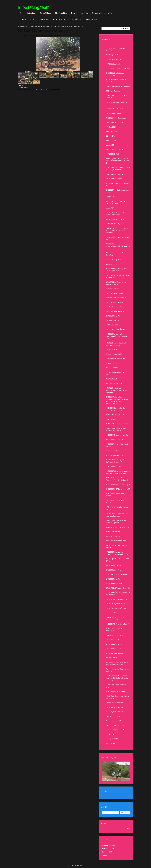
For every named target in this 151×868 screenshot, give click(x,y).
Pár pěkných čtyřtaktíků (114, 707)
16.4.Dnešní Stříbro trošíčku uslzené (116, 686)
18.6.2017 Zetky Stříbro (114, 640)
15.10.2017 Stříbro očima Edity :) (117, 624)
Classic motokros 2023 (114, 354)
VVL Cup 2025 (111, 127)
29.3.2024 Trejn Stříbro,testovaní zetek (117, 191)
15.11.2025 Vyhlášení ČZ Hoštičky (118, 86)
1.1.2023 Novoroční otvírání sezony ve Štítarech (116, 344)
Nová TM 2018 (111, 613)
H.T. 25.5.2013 (111, 734)
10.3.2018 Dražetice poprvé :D (117, 599)
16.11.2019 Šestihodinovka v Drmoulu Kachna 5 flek (116, 409)
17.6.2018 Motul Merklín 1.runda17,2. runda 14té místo (117, 553)
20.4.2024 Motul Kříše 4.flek (116, 174)
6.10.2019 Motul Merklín (115, 440)
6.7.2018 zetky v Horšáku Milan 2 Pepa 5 (118, 546)
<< (104, 829)
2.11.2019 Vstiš (111, 419)
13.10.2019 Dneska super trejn (117, 435)
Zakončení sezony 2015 (114, 721)
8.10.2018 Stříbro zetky (114, 536)
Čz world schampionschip (102, 13)
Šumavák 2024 (111, 197)
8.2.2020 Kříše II (112, 379)
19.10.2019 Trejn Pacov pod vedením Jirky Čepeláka (116, 429)
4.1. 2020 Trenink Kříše (114, 383)
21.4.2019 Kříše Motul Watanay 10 (118, 485)
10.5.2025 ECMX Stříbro (114, 122)
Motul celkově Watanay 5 (115, 219)
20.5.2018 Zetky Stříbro (114, 570)
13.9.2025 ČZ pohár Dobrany (116, 109)
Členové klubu (45, 13)
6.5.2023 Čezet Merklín (114, 307)
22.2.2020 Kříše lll (112, 368)
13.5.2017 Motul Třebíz (114, 649)
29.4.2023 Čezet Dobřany (115, 311)
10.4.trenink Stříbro (113, 325)
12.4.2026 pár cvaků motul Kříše (117, 68)
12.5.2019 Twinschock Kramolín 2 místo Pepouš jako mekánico (118, 472)
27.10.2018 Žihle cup (113, 532)
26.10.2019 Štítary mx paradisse (39, 26)
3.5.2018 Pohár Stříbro (114, 565)
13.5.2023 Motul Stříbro (114, 302)
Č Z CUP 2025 (111, 136)
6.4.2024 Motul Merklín (114, 179)
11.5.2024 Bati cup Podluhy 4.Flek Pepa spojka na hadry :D (118, 169)
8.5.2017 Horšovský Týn (114, 653)
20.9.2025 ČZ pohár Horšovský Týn (117, 103)
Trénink (74, 13)
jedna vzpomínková (113, 451)
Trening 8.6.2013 (112, 739)
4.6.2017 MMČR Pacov (114, 644)
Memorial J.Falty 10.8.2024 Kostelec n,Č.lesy (115, 202)
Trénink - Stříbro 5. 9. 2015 (115, 730)
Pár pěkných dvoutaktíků (115, 712)
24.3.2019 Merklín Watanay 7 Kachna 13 (116, 495)
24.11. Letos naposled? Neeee (116, 415)
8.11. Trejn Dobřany (113, 91)
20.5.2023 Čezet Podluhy (115, 293)
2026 (119, 829)
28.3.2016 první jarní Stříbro (116, 692)
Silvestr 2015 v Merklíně (114, 703)
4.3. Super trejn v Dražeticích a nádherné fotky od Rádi (117, 664)
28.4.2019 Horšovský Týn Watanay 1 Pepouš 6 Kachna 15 (117, 479)
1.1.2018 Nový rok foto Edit (116, 604)
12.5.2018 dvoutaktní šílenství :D (117, 574)
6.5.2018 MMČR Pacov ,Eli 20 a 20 (118, 588)
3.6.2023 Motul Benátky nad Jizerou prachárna (116, 283)
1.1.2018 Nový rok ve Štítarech (117, 608)
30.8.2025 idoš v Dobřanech (116, 118)
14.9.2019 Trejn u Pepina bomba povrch (117, 445)
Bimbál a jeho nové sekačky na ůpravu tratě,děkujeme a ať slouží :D (118, 161)
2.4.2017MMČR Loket (113, 658)
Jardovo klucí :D (111, 363)
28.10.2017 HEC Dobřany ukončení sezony (115, 618)
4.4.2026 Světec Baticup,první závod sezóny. (116, 74)
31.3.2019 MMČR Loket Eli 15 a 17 (118, 489)
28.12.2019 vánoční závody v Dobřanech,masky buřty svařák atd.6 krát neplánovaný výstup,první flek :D (117, 400)
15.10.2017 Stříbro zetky (115, 635)
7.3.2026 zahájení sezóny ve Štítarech (116, 81)
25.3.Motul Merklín (113, 320)
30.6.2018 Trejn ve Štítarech (116, 541)
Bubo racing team (34, 7)
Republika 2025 (111, 131)
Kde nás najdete (61, 13)
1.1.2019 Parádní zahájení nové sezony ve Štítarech (117, 515)
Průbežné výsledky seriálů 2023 (117, 298)
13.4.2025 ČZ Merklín (28, 19)
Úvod (22, 13)
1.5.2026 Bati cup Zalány (115, 59)
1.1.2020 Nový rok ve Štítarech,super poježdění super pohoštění (117, 390)
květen (113, 829)
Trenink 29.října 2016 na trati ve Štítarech (117, 670)
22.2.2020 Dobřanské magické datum (117, 373)
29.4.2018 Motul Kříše (114, 579)
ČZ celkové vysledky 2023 (115, 224)
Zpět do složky (23, 87)
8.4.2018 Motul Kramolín (115, 584)
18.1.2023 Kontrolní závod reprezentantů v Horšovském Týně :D (116, 336)
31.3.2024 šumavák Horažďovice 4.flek (117, 184)
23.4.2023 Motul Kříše (114, 316)
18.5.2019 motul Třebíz (114, 467)
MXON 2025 (44, 19)
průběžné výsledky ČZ (114, 289)
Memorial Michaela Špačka (115, 329)
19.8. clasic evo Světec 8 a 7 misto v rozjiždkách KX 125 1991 (118, 276)
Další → (20, 85)
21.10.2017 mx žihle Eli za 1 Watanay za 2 (116, 630)
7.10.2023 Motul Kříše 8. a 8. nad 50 (117, 238)
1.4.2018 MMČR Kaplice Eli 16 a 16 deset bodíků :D (118, 594)
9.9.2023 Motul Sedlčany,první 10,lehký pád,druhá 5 (117, 270)
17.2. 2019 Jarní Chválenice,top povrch (117, 508)
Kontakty (84, 13)
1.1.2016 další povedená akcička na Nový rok (117, 697)
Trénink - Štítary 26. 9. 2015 (116, 725)
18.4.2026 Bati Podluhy (114, 64)
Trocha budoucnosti (113, 716)
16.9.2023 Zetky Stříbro (114, 260)
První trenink (110, 743)
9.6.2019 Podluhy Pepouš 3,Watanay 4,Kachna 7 (115, 461)
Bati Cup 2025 (111, 141)
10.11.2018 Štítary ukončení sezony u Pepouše (116, 522)
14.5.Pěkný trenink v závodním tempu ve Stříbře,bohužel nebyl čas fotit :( (117, 678)
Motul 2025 (110, 145)
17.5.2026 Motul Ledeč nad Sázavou (116, 49)
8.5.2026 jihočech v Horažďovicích (118, 55)
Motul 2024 (110, 208)
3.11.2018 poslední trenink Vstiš (117, 527)
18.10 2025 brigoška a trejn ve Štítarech (117, 97)
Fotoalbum (32, 13)
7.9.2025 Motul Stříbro (114, 113)
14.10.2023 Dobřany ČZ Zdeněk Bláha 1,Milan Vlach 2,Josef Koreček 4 (117, 230)
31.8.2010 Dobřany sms (114, 455)
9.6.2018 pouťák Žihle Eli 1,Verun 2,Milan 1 (118, 560)
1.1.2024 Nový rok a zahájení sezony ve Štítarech (116, 214)
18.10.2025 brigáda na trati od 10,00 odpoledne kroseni (75, 19)
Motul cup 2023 (111, 350)
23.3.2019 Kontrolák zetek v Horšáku (116, 501)
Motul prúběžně (112, 264)
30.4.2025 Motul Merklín (115, 150)
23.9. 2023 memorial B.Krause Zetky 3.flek (117, 254)
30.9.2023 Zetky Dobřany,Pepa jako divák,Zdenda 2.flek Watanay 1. (118, 246)
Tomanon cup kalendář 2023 (116, 359)
